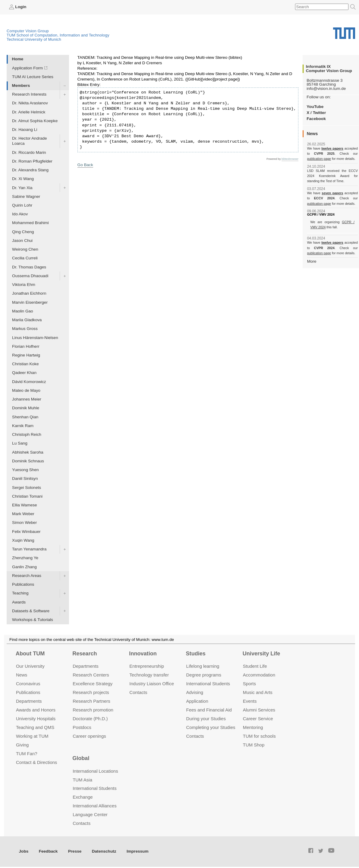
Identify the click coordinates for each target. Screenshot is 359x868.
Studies (196, 654)
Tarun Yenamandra (29, 549)
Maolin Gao (23, 311)
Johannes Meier (27, 399)
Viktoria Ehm (24, 285)
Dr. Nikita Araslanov (30, 103)
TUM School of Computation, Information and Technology (58, 35)
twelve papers (332, 148)
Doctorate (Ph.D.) (90, 719)
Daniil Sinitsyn (25, 478)
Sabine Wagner (26, 196)
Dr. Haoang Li (25, 130)
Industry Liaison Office (152, 684)
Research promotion (93, 710)
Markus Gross (25, 329)
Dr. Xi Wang (23, 179)
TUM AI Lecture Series (33, 77)
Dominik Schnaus (28, 461)
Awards (19, 602)
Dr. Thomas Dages (29, 267)
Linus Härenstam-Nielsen (35, 338)
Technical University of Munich (34, 39)
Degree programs (204, 675)
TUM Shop (254, 745)
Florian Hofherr (26, 346)
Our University (30, 666)
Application (197, 701)
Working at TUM (32, 736)
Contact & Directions (36, 762)
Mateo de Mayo (26, 390)
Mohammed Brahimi (30, 223)
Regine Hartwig (26, 355)
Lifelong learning (203, 666)
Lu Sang (20, 443)
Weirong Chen (25, 249)
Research (85, 654)
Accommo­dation (259, 675)
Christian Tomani (27, 496)
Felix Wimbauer (26, 532)
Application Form (27, 68)
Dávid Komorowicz (29, 382)
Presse (75, 851)
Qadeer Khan (24, 373)
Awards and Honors (36, 710)
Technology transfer (149, 675)
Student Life (255, 666)
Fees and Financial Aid (209, 710)
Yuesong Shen (25, 470)
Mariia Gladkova (27, 320)
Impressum (138, 851)
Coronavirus (28, 684)
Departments (29, 701)
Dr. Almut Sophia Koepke (35, 121)
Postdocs (82, 727)
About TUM (30, 654)
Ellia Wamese (25, 505)
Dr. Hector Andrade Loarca (30, 141)
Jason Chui (22, 241)
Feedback (48, 851)
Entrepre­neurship (147, 666)
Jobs (24, 851)
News (22, 675)
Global (81, 758)
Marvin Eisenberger (30, 302)
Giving (22, 745)
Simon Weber (24, 523)
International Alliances (94, 806)
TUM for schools (259, 736)
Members (21, 86)
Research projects (91, 692)
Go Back (85, 165)
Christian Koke (25, 364)
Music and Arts (258, 692)
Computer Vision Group (28, 31)
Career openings (89, 736)
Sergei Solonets (27, 488)
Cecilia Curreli (25, 258)
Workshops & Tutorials (33, 620)
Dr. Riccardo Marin (29, 152)
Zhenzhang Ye (25, 558)
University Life (261, 654)
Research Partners (91, 701)
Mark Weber (23, 514)
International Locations (95, 771)
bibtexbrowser (290, 159)
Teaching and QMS (35, 727)
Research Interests (29, 94)
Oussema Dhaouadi (30, 276)
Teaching (20, 593)
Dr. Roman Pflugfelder (32, 161)
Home (18, 59)
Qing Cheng (23, 232)
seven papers (332, 193)
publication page (319, 159)
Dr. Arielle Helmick (29, 112)
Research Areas (27, 576)
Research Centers (91, 675)
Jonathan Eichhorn (29, 293)
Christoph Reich (27, 434)
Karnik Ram (23, 426)
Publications (23, 584)
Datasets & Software (31, 611)
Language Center (90, 814)
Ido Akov (20, 214)
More (312, 261)
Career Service (258, 719)
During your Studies (206, 719)
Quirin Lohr (22, 205)
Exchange (83, 797)
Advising (195, 692)
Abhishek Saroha (28, 452)
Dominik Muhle (26, 408)
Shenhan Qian (25, 417)
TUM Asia (82, 780)
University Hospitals (36, 719)
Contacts (138, 692)
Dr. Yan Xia (22, 188)
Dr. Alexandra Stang (30, 170)
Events (250, 701)
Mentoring (253, 727)
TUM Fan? (27, 754)
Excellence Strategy (93, 684)
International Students (208, 684)
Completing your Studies (211, 727)
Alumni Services (259, 710)
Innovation (143, 654)
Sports (249, 684)
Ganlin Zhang (24, 567)
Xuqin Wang (23, 540)
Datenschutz (104, 851)
